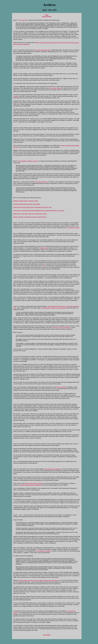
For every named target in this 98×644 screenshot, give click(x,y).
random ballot (44, 248)
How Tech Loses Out (42, 182)
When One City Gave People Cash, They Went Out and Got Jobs (32, 207)
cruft (44, 266)
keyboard (16, 96)
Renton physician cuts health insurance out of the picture (30, 217)
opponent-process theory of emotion (30, 485)
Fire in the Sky (23, 20)
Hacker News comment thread (34, 483)
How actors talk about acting (42, 50)
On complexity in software (44, 551)
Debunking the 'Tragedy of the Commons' (54, 308)
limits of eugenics (61, 387)
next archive (47, 635)
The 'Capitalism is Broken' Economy (28, 161)
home (47, 15)
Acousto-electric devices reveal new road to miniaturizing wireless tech (39, 580)
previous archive (47, 16)
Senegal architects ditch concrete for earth (26, 201)
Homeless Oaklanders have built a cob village (27, 204)
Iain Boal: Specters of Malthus (61, 328)
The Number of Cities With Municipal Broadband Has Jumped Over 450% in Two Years (39, 211)
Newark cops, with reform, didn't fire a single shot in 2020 (30, 214)
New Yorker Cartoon (55, 88)
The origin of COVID (73, 228)
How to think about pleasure (53, 469)
